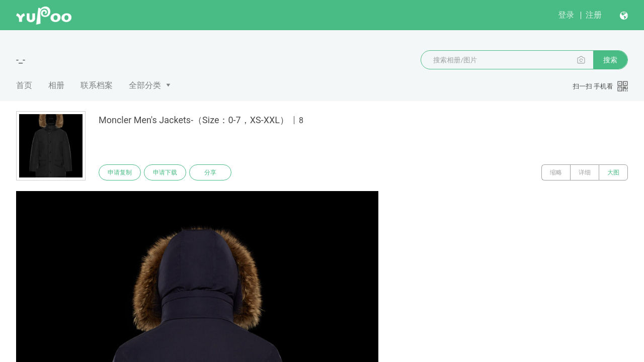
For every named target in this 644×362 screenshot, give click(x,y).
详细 (585, 172)
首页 (24, 85)
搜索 (610, 60)
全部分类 (145, 85)
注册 (594, 15)
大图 (613, 172)
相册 (56, 85)
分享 (210, 172)
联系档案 (97, 85)
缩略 (556, 172)
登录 (566, 15)
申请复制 (120, 172)
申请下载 (165, 172)
